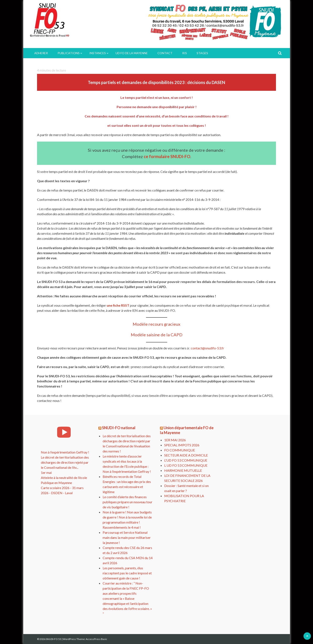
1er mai (46, 472)
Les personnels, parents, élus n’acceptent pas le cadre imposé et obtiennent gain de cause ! (127, 573)
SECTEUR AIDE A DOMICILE (186, 455)
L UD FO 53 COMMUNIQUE (186, 465)
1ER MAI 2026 (175, 440)
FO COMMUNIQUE (180, 450)
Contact (165, 53)
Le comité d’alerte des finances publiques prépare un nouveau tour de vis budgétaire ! (128, 502)
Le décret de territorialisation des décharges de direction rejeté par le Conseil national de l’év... (65, 462)
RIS (185, 53)
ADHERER (41, 53)
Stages (202, 53)
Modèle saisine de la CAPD (157, 335)
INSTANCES (98, 53)
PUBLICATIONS (69, 53)
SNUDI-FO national (119, 428)
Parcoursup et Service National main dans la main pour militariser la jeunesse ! (127, 537)
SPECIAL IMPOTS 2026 (182, 445)
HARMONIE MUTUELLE (183, 470)
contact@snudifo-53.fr (208, 348)
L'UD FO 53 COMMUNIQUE (186, 460)
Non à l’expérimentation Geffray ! (65, 452)
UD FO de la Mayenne (132, 53)
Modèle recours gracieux (156, 324)
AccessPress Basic (96, 639)
